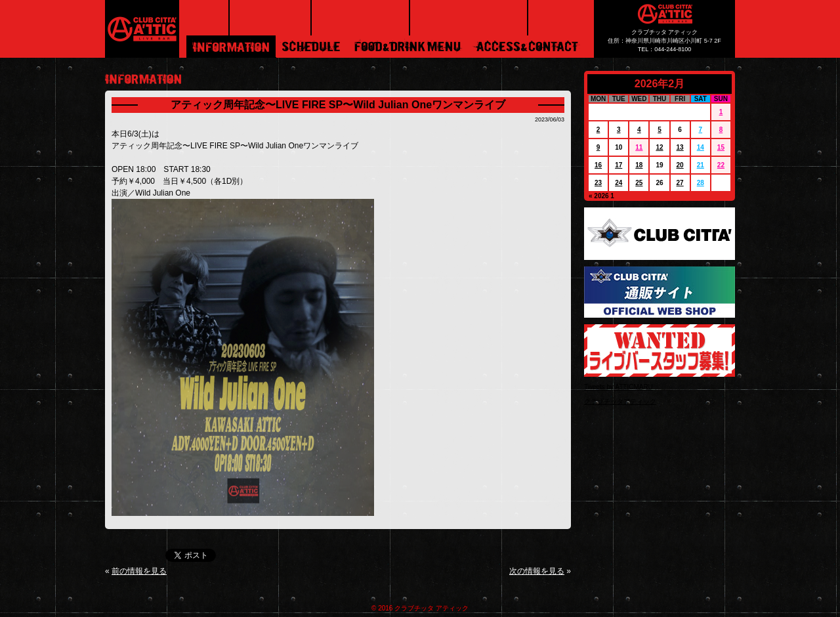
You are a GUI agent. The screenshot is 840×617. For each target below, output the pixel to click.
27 (680, 183)
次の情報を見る (537, 571)
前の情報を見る (139, 571)
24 (619, 183)
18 (639, 165)
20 (680, 165)
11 (639, 147)
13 (680, 147)
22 (721, 165)
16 (598, 165)
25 (639, 183)
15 (721, 147)
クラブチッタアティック (620, 401)
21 (701, 165)
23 (598, 183)
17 (619, 165)
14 (701, 147)
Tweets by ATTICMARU (619, 387)
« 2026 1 (601, 196)
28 (701, 183)
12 (659, 147)
